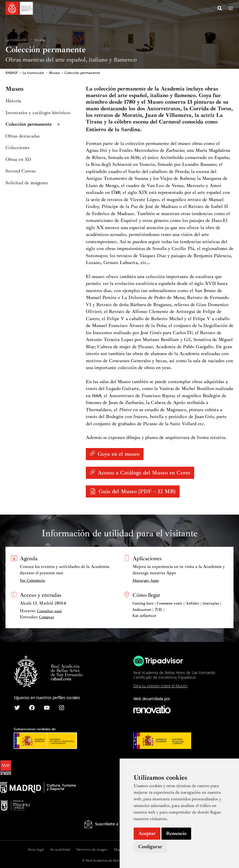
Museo (40, 40)
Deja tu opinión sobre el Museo (160, 686)
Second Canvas (20, 172)
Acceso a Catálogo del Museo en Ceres (144, 473)
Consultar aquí (49, 611)
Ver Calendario (32, 580)
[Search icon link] (220, 9)
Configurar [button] (150, 847)
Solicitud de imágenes (27, 183)
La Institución (16, 40)
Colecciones (17, 148)
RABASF (12, 73)
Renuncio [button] (176, 833)
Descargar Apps (146, 580)
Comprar (47, 617)
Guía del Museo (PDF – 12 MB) (137, 492)
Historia (13, 102)
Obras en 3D (18, 160)
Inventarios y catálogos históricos (38, 113)
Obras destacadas (23, 137)
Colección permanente (33, 125)
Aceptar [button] (147, 833)
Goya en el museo (119, 454)
